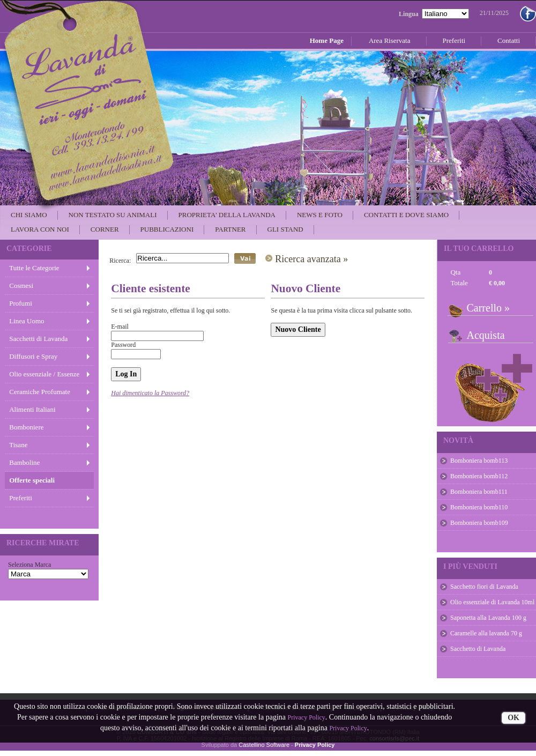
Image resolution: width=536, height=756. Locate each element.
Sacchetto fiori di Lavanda (484, 587)
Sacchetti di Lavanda (38, 339)
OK (513, 718)
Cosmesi (21, 286)
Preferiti (21, 498)
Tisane (18, 445)
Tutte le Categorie (34, 268)
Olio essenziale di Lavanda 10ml (492, 602)
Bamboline (24, 462)
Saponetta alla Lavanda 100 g (488, 618)
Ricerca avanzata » (311, 259)
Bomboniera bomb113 (479, 461)
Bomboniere (26, 427)
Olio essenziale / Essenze (44, 374)
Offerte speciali (32, 480)
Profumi (21, 303)
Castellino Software (264, 745)
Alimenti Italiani (32, 409)
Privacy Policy (307, 717)
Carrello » (488, 308)
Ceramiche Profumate (40, 392)
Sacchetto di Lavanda (478, 649)
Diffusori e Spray (33, 356)
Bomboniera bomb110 (479, 507)
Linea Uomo (27, 321)
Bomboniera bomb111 (479, 492)
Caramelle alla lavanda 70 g (486, 633)
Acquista (485, 335)
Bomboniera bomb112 (479, 476)
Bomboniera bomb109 (479, 523)
